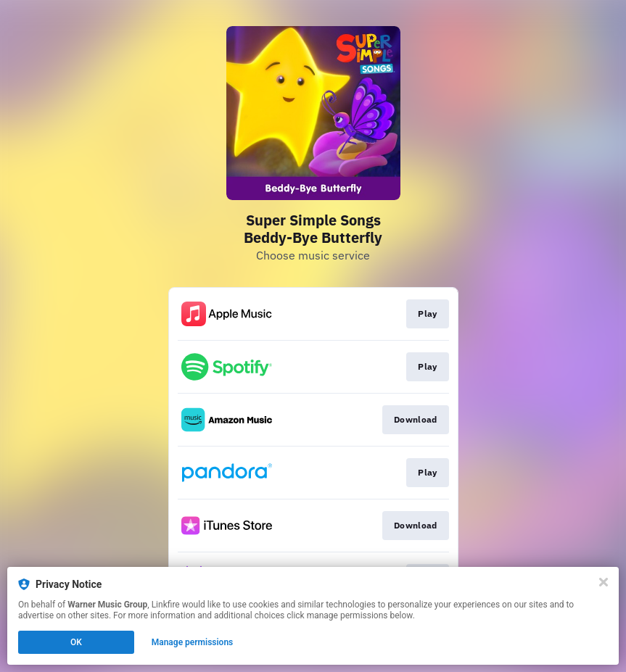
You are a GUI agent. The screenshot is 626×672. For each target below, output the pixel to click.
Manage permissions (193, 642)
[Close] (604, 582)
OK (76, 642)
